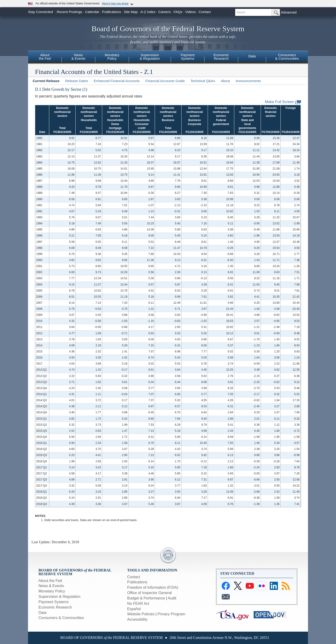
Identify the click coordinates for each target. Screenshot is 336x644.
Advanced (289, 12)
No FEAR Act (138, 604)
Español (134, 609)
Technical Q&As (203, 81)
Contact (205, 12)
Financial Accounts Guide (165, 81)
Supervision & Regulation (59, 597)
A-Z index (148, 12)
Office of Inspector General (149, 593)
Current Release (46, 81)
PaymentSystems (187, 57)
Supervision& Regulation (150, 57)
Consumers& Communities (287, 57)
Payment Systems (54, 602)
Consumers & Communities (61, 618)
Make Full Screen (283, 102)
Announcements (248, 81)
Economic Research (55, 607)
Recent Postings (69, 12)
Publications (112, 12)
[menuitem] (45, 57)
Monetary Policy (52, 591)
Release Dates (77, 81)
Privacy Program (171, 614)
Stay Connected (40, 12)
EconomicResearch (221, 57)
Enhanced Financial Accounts (117, 81)
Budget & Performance (146, 598)
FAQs (178, 12)
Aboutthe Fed (45, 57)
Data (252, 56)
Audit (172, 598)
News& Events (78, 57)
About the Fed (50, 581)
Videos (191, 12)
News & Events (51, 586)
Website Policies (141, 614)
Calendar (92, 12)
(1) (85, 89)
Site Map (131, 12)
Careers (164, 12)
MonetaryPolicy (112, 57)
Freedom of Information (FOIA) (153, 587)
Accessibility (137, 619)
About (225, 81)
